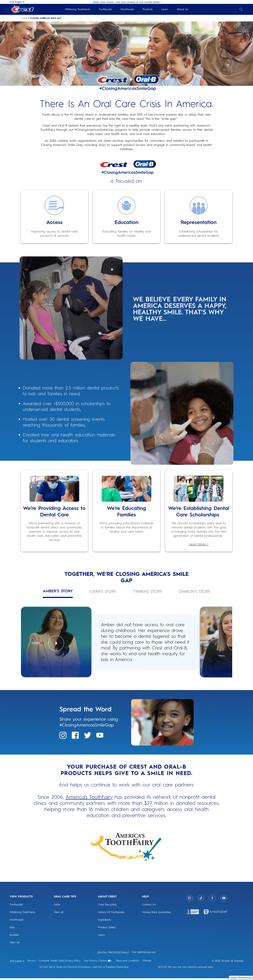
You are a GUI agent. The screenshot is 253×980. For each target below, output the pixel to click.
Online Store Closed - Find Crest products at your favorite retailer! (127, 2)
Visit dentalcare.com (144, 954)
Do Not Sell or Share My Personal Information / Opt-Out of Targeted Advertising (84, 969)
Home (25, 18)
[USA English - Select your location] (17, 2)
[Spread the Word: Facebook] (75, 737)
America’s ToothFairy (89, 799)
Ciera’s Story (103, 591)
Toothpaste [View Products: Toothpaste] (16, 906)
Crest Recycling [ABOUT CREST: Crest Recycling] (107, 906)
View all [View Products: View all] (14, 944)
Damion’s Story (195, 591)
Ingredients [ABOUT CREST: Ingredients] (104, 921)
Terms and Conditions (128, 962)
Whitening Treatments (78, 9)
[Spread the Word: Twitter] (87, 737)
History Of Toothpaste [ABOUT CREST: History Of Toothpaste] (111, 914)
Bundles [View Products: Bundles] (14, 937)
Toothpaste (105, 9)
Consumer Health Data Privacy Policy (60, 962)
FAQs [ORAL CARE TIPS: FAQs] (57, 906)
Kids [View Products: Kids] (12, 929)
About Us (182, 9)
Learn (165, 9)
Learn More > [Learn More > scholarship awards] (199, 544)
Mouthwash (127, 9)
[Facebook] (212, 900)
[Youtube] (224, 900)
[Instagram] (190, 900)
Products (148, 9)
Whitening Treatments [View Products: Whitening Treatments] (23, 914)
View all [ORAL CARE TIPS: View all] (58, 914)
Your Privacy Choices (98, 962)
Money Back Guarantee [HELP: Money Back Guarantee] (156, 914)
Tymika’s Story (147, 591)
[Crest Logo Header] (22, 9)
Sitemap (147, 962)
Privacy (32, 962)
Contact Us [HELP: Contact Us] (149, 906)
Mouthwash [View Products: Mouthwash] (17, 921)
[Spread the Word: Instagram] (63, 737)
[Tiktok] (201, 900)
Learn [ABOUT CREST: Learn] (101, 937)
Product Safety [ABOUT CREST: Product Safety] (107, 929)
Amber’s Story (58, 591)
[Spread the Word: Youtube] (100, 737)
